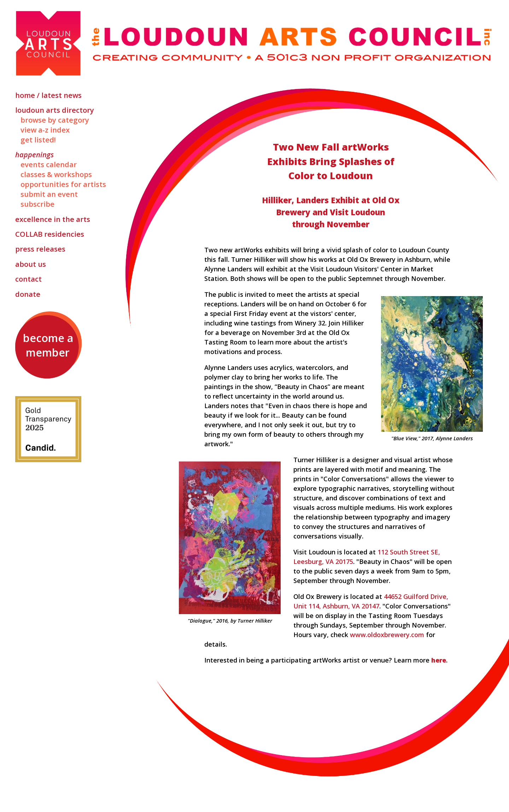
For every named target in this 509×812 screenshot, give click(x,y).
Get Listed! (38, 140)
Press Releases (40, 249)
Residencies (50, 234)
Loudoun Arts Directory (55, 110)
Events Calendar (49, 164)
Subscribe (37, 204)
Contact (28, 279)
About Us (31, 264)
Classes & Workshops (56, 174)
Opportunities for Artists (63, 184)
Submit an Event (49, 194)
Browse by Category (55, 120)
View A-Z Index (45, 130)
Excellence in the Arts (53, 219)
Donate (28, 294)
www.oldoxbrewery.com (387, 635)
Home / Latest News (48, 95)
